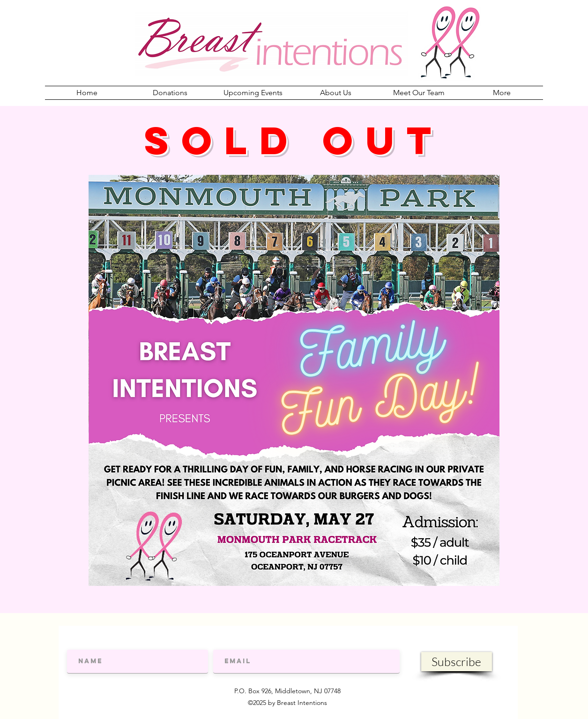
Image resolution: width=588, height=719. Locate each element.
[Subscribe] (457, 662)
